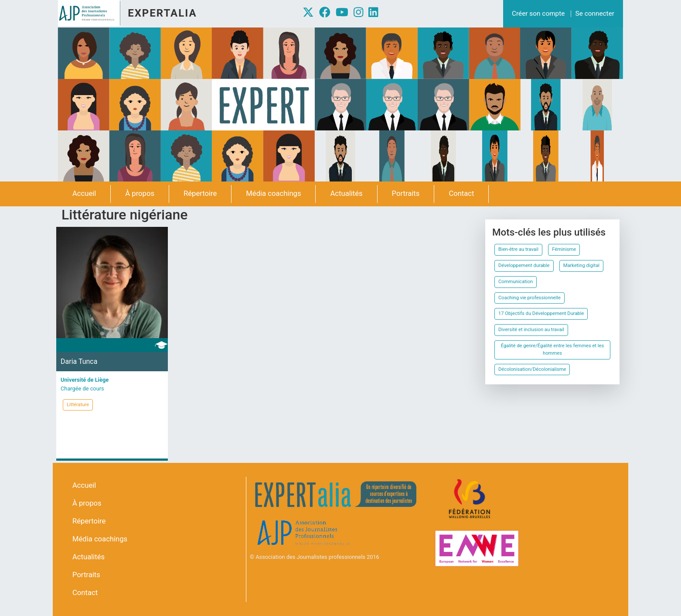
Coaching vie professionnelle (529, 298)
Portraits (406, 193)
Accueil (84, 193)
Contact (461, 193)
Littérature (78, 405)
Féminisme (564, 249)
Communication (516, 282)
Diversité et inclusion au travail (531, 330)
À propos (140, 193)
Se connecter (595, 14)
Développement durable (524, 265)
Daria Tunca (79, 361)
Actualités (346, 193)
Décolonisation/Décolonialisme (532, 369)
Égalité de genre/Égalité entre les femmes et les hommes (552, 349)
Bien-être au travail (518, 249)
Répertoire (200, 193)
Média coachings (273, 193)
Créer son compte (538, 14)
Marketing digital (581, 265)
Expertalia (162, 13)
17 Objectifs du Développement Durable (541, 313)
